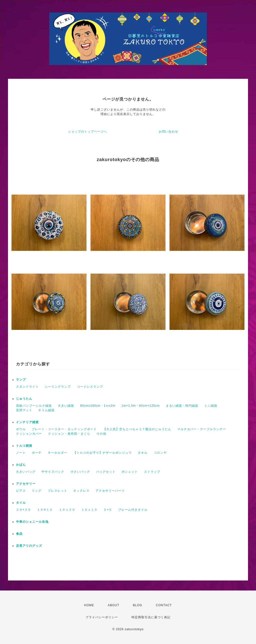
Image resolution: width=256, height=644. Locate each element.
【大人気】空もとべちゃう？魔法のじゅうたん (137, 429)
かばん (21, 465)
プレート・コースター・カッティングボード (64, 429)
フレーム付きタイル (133, 510)
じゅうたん (24, 399)
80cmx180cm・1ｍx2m (98, 406)
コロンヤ (160, 453)
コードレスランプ (90, 387)
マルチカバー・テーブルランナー (202, 429)
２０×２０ (23, 510)
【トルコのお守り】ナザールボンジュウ (102, 453)
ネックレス (81, 491)
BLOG (138, 605)
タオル (143, 453)
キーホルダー (57, 453)
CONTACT (164, 605)
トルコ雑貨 (24, 446)
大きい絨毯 (66, 406)
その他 (101, 434)
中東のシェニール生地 (32, 522)
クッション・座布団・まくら (69, 434)
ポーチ (37, 453)
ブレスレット (57, 491)
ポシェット (130, 472)
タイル (21, 503)
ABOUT (113, 605)
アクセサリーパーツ (110, 491)
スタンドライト (27, 387)
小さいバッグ (80, 472)
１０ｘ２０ (67, 510)
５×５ (108, 510)
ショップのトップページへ (87, 132)
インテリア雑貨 (27, 422)
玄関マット (24, 410)
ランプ (21, 380)
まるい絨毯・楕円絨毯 (182, 406)
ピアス (21, 491)
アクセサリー (26, 484)
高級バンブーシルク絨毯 (34, 406)
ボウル (21, 429)
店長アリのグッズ (29, 546)
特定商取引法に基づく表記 (151, 617)
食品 (19, 534)
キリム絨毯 (46, 410)
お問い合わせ (168, 132)
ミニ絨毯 (211, 406)
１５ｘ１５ (89, 510)
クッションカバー (29, 434)
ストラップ (152, 472)
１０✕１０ (45, 510)
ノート (21, 453)
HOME (89, 605)
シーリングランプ (58, 387)
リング (37, 491)
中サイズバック (53, 472)
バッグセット (106, 472)
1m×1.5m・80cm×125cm (141, 406)
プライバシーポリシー (102, 617)
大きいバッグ (26, 472)
